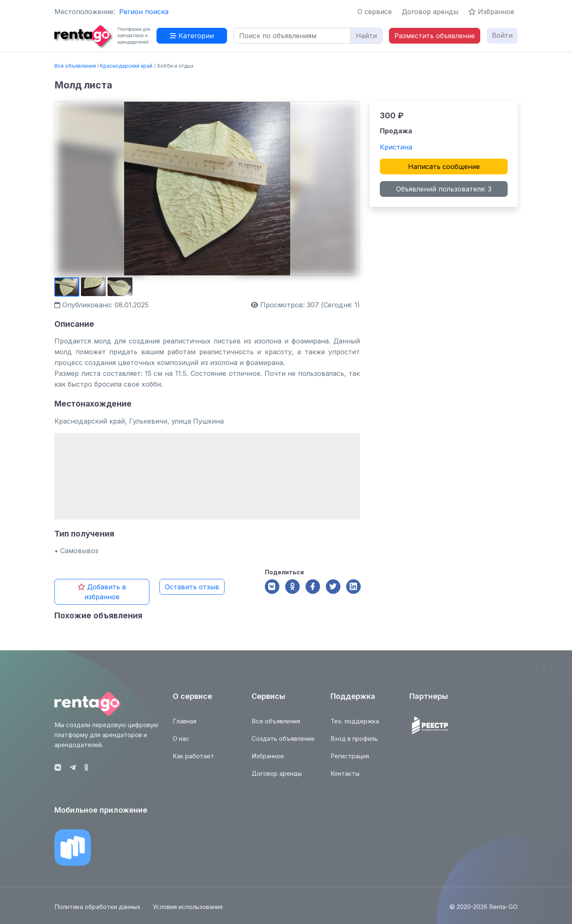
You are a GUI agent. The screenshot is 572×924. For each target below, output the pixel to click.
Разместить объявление (435, 36)
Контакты (345, 778)
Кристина (396, 147)
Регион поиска (144, 12)
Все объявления (75, 66)
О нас (181, 744)
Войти (502, 35)
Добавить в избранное (102, 592)
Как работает (193, 761)
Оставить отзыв (192, 587)
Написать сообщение (444, 167)
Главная (185, 726)
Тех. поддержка (355, 726)
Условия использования (188, 912)
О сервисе (375, 12)
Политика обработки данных (97, 912)
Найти (366, 36)
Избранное (491, 12)
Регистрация (350, 761)
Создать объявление (283, 744)
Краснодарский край (126, 66)
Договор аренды (430, 12)
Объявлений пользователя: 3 (444, 189)
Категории (192, 36)
